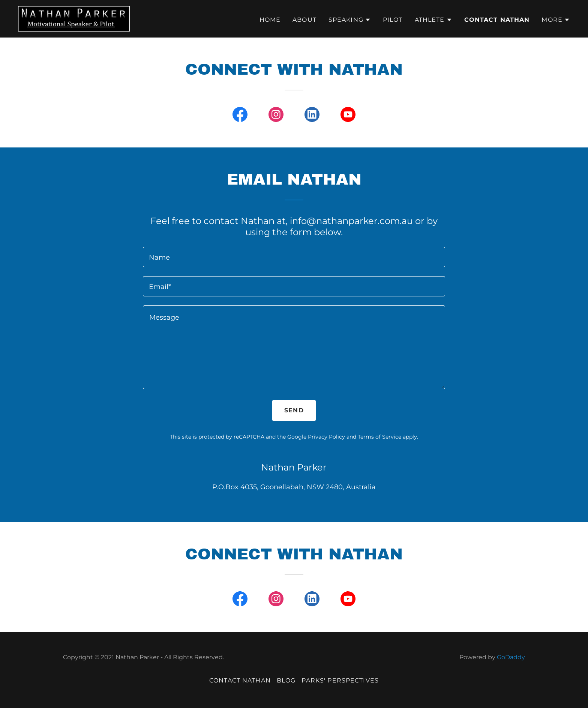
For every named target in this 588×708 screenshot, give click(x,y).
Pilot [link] (393, 20)
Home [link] (270, 20)
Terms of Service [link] (379, 437)
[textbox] (294, 257)
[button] (350, 20)
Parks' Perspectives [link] (340, 680)
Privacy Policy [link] (326, 437)
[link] (74, 18)
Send (294, 410)
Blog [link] (286, 680)
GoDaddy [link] (511, 657)
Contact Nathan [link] (497, 20)
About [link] (304, 20)
